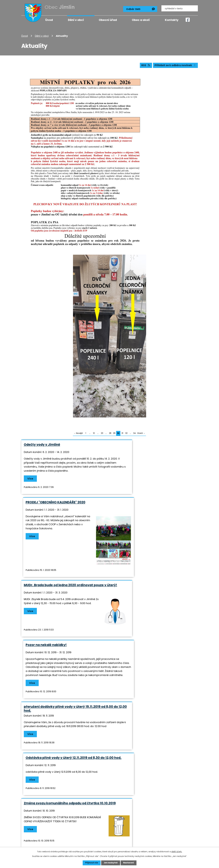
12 (94, 433)
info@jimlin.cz (106, 836)
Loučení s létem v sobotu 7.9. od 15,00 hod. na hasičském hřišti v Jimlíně (150, 710)
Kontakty (172, 20)
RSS (145, 65)
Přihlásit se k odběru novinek (175, 65)
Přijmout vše (91, 863)
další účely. (177, 852)
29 (114, 433)
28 (110, 433)
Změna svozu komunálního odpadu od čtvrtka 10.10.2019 (62, 654)
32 (126, 433)
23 (102, 433)
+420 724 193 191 (108, 832)
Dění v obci (42, 36)
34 (135, 433)
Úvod (25, 36)
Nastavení (129, 863)
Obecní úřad (108, 20)
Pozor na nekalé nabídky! (134, 527)
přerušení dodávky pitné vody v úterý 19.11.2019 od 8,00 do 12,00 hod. (65, 599)
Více (31, 483)
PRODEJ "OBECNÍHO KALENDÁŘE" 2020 (143, 445)
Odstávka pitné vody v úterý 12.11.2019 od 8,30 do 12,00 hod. (153, 599)
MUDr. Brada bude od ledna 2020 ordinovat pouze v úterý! (64, 529)
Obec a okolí (141, 20)
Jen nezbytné (111, 863)
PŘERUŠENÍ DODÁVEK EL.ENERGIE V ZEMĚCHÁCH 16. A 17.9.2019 (64, 710)
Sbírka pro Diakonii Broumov (137, 652)
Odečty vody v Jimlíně (42, 445)
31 (122, 433)
